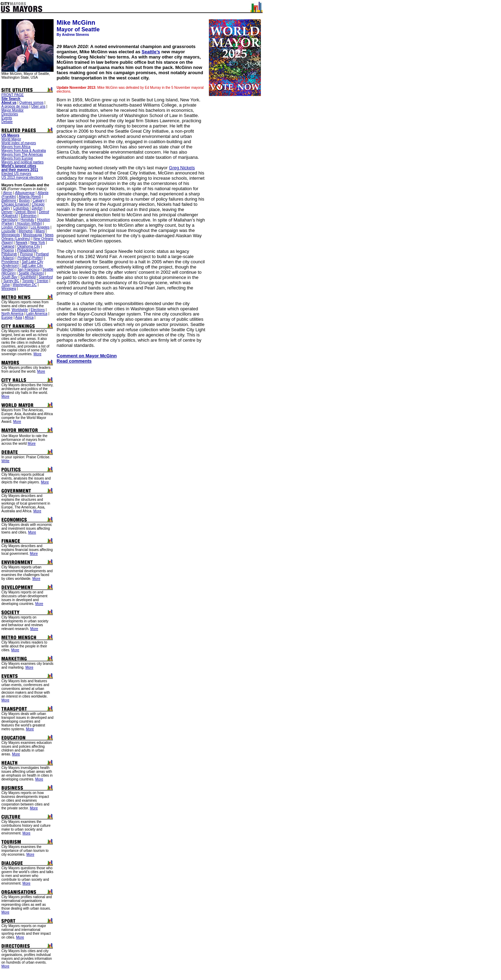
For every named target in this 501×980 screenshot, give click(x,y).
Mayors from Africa (16, 147)
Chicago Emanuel (16, 204)
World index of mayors (19, 143)
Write (5, 461)
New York (38, 243)
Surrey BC (11, 281)
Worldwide (20, 310)
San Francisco (29, 269)
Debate (7, 122)
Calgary (39, 200)
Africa (29, 317)
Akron (8, 193)
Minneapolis (11, 235)
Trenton (42, 281)
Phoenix (8, 250)
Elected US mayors (16, 174)
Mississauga (33, 235)
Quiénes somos (31, 103)
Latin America (37, 314)
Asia (19, 317)
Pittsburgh (9, 254)
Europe (7, 317)
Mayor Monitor (13, 110)
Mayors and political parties (22, 162)
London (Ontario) (15, 227)
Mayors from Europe (17, 158)
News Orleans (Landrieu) (27, 237)
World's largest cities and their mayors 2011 (20, 168)
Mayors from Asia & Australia (24, 151)
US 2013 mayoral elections (22, 177)
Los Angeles (40, 227)
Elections (38, 310)
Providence (10, 262)
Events (7, 118)
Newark (22, 243)
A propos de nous (15, 106)
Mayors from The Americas (22, 154)
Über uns (38, 106)
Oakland (8, 246)
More (37, 354)
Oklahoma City (29, 246)
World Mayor (11, 139)
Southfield (28, 277)
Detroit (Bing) (26, 212)
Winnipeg (9, 289)
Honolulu (27, 220)
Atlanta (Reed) (30, 197)
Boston (24, 200)
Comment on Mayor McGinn (87, 356)
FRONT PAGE (13, 95)
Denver (7, 212)
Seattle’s (151, 52)
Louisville (9, 231)
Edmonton (29, 216)
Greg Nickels (182, 168)
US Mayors (10, 135)
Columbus (21, 208)
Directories (10, 114)
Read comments (74, 361)
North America (12, 314)
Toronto (28, 281)
